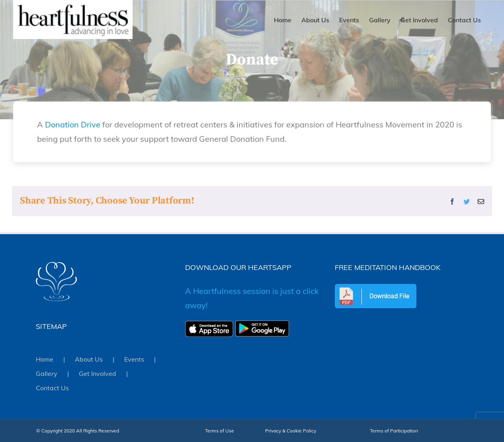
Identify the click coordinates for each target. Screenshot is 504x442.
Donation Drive (73, 124)
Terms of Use (220, 431)
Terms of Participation (394, 431)
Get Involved (98, 374)
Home (45, 359)
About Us (89, 359)
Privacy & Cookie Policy (291, 431)
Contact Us (52, 388)
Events (134, 359)
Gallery (47, 374)
